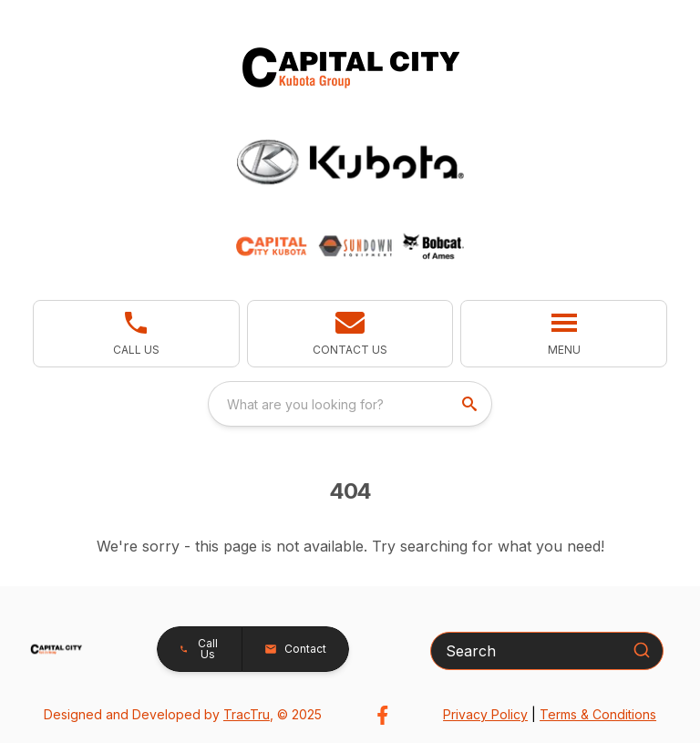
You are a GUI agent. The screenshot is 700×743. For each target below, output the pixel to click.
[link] (136, 334)
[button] (350, 334)
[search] (471, 404)
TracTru (247, 714)
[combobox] (350, 404)
